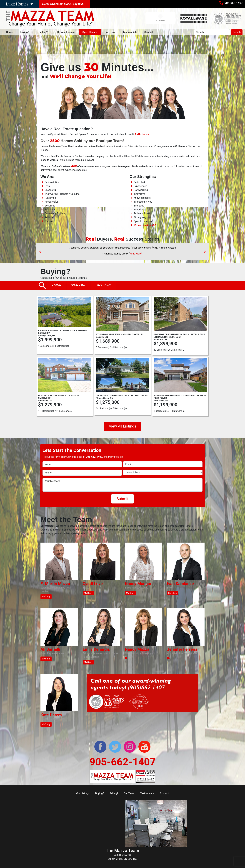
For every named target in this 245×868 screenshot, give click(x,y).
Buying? (100, 793)
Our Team (110, 32)
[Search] (212, 32)
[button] (40, 252)
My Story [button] (46, 596)
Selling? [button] (43, 32)
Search (237, 32)
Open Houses (90, 32)
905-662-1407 (234, 3)
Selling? (114, 793)
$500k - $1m (78, 285)
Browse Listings (66, 32)
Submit (122, 499)
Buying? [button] (25, 32)
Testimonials (130, 32)
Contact (149, 32)
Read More (136, 254)
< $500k (57, 285)
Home (10, 32)
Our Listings (83, 793)
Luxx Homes (103, 285)
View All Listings (122, 426)
